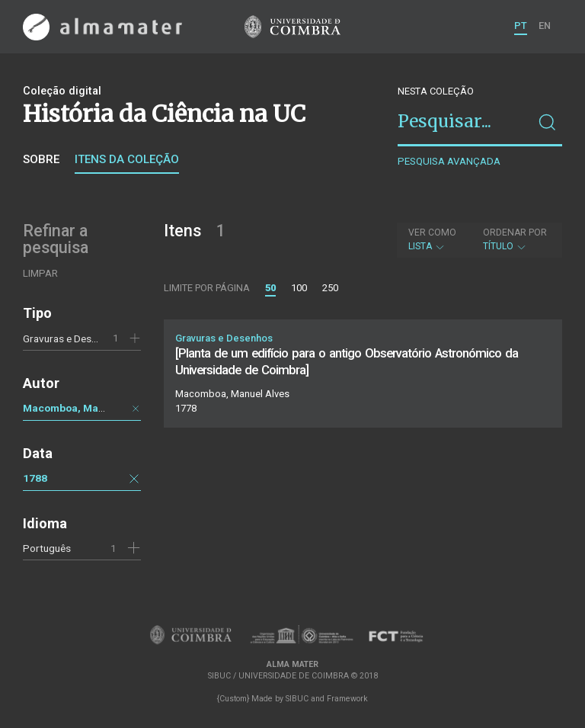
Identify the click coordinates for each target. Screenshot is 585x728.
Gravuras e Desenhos (71, 338)
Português (47, 548)
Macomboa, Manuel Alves (86, 408)
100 (299, 288)
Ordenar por (515, 233)
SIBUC (297, 699)
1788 (35, 478)
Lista (432, 239)
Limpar (40, 273)
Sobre (41, 159)
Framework (347, 699)
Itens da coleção (127, 159)
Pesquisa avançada (449, 161)
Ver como (432, 233)
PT (521, 26)
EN (545, 26)
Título (515, 239)
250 (330, 288)
